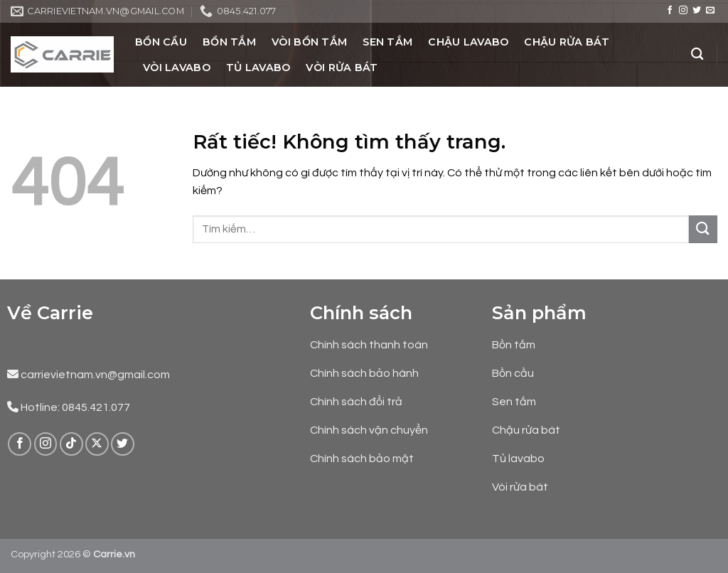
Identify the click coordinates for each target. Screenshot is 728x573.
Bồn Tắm (229, 42)
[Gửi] (703, 229)
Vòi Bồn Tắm (309, 42)
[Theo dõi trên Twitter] (697, 11)
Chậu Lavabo (468, 42)
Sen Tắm (387, 42)
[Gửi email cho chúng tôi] (710, 11)
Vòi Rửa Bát (342, 68)
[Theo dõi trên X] (97, 444)
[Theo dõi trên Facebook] (670, 11)
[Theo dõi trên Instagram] (683, 11)
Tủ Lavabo (258, 68)
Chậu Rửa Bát (566, 42)
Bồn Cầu (161, 42)
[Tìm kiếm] (697, 54)
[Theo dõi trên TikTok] (71, 444)
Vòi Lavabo (177, 68)
